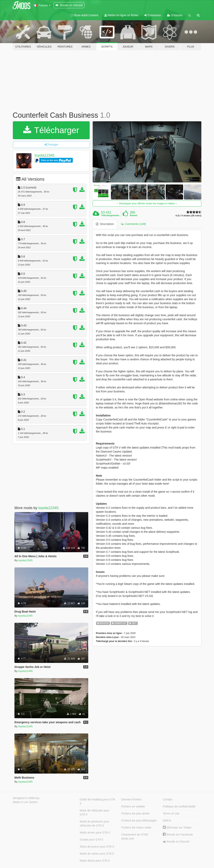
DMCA (167, 820)
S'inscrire (175, 15)
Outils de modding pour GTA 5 (97, 801)
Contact (168, 799)
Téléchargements (110, 215)
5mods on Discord (176, 842)
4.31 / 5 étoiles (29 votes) (188, 216)
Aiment (133, 215)
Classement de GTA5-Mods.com (135, 837)
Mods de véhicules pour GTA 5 (94, 812)
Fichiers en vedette (133, 806)
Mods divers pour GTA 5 (95, 861)
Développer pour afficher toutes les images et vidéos (147, 204)
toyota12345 (44, 155)
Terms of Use (171, 813)
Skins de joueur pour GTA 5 (97, 847)
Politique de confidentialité (179, 806)
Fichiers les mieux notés (136, 827)
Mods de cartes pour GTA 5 (97, 854)
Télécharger (51, 130)
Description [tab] (105, 224)
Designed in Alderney (26, 798)
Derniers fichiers (131, 799)
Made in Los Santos (25, 802)
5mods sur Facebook (178, 835)
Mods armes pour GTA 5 (95, 833)
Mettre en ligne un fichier (121, 15)
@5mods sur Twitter (177, 827)
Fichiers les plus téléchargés (139, 820)
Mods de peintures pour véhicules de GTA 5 (94, 823)
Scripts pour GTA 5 (91, 840)
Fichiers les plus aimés (136, 813)
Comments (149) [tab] (133, 224)
